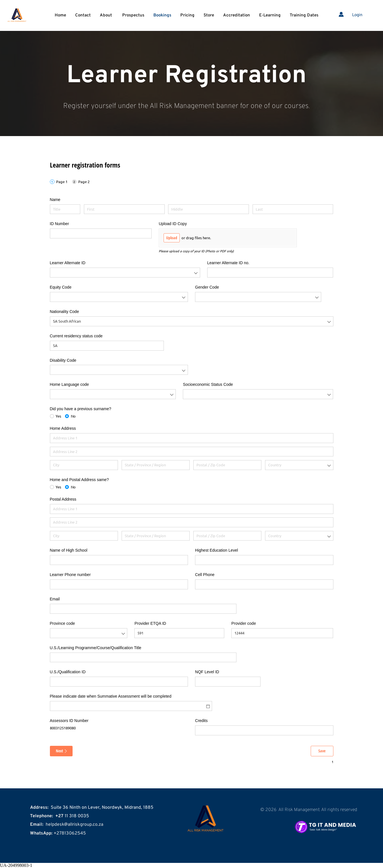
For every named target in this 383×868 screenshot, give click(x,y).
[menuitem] (60, 15)
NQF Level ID (207, 672)
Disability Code (63, 360)
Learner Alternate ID (68, 263)
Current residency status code (76, 336)
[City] (84, 465)
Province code (63, 623)
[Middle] (209, 209)
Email (55, 599)
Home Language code (69, 384)
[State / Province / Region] (156, 465)
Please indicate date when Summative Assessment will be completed (111, 696)
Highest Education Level (216, 550)
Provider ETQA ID (150, 623)
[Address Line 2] (192, 452)
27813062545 (71, 833)
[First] (124, 209)
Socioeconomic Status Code (208, 384)
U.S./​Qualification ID (68, 672)
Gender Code (207, 287)
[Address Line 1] (192, 438)
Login (357, 15)
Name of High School (69, 550)
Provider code (244, 623)
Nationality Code (64, 312)
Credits (201, 721)
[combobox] (125, 273)
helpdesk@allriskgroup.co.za (74, 825)
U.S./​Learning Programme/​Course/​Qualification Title (96, 648)
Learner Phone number (70, 575)
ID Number (60, 224)
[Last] (293, 209)
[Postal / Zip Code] (228, 465)
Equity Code (61, 287)
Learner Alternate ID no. (228, 263)
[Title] (65, 209)
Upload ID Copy (173, 224)
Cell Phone (205, 575)
